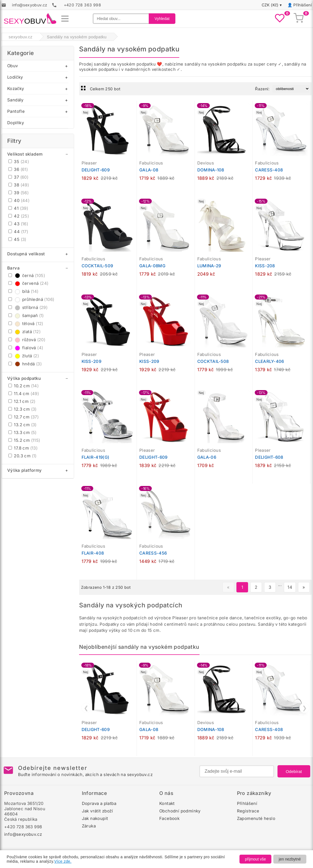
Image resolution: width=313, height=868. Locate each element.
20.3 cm (22, 456)
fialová (26, 348)
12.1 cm (22, 401)
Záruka (89, 826)
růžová (27, 340)
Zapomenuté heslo (256, 818)
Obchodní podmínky (180, 811)
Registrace (248, 811)
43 (18, 224)
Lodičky (15, 77)
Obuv (13, 66)
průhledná (31, 299)
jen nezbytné (290, 859)
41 (18, 208)
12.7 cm (23, 417)
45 (17, 239)
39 (18, 193)
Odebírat (294, 771)
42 (19, 216)
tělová (26, 324)
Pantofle (16, 111)
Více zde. (63, 861)
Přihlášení (302, 5)
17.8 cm (23, 448)
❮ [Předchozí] (86, 708)
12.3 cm (22, 409)
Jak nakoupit (95, 818)
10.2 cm (23, 386)
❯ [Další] (305, 708)
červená (28, 283)
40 (19, 200)
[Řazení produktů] (291, 89)
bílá (23, 291)
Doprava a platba (99, 803)
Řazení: (262, 89)
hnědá (25, 364)
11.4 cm (24, 394)
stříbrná (28, 307)
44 (18, 232)
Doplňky (16, 123)
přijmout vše (255, 859)
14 (290, 587)
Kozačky (16, 88)
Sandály (15, 100)
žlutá (24, 356)
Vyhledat (162, 19)
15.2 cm (24, 440)
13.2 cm (22, 425)
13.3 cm (22, 432)
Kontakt (167, 803)
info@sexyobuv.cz (23, 834)
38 (19, 185)
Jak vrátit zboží (98, 811)
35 (19, 162)
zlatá (24, 332)
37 (18, 177)
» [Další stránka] (304, 587)
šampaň (26, 315)
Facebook (169, 818)
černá (27, 275)
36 (18, 169)
